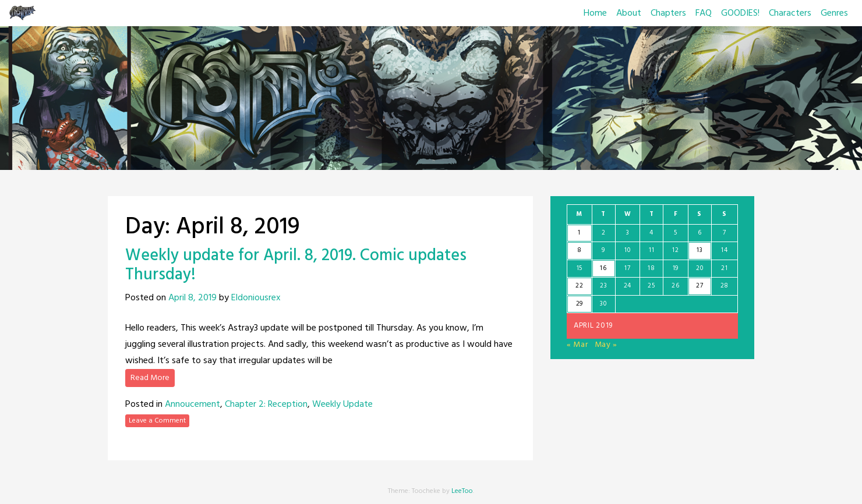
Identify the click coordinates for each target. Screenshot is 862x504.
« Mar (577, 345)
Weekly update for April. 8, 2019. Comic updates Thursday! (296, 266)
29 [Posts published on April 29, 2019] (580, 304)
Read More (150, 378)
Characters (790, 13)
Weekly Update (342, 404)
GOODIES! (740, 13)
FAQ (704, 13)
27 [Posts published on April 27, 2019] (700, 286)
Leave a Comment (157, 421)
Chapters (668, 13)
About (629, 13)
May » (606, 345)
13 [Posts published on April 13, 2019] (700, 250)
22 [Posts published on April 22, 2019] (579, 286)
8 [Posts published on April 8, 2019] (580, 250)
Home (595, 13)
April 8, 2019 (192, 298)
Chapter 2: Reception (266, 404)
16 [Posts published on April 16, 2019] (603, 268)
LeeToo (462, 491)
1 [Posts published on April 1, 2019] (579, 233)
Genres (834, 13)
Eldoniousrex (256, 298)
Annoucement (192, 404)
